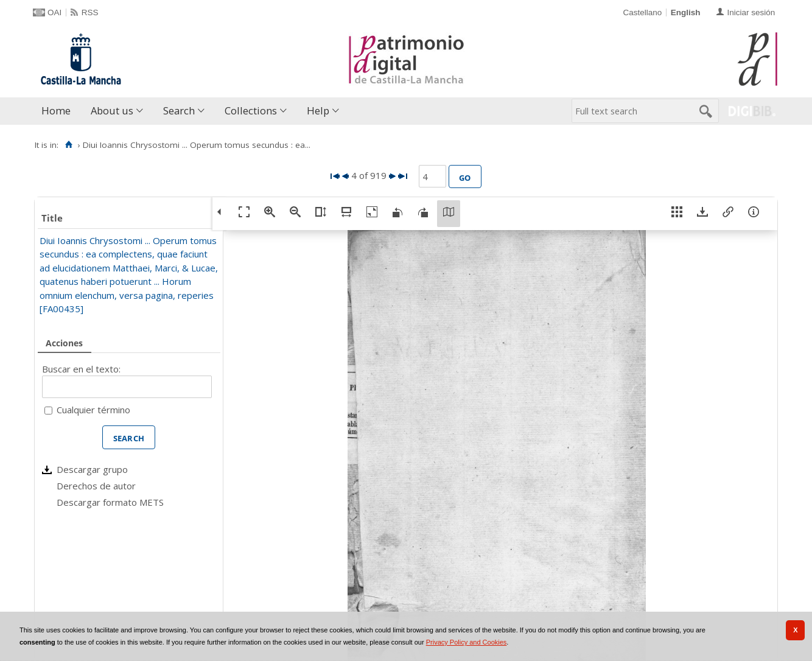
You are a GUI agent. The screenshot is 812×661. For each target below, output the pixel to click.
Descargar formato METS (110, 502)
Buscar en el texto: (81, 369)
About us (112, 110)
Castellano (642, 12)
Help (318, 110)
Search (179, 110)
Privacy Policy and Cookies (467, 642)
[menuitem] (59, 111)
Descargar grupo (92, 469)
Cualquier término (93, 410)
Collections (251, 110)
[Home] (68, 145)
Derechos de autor (96, 486)
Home (56, 110)
